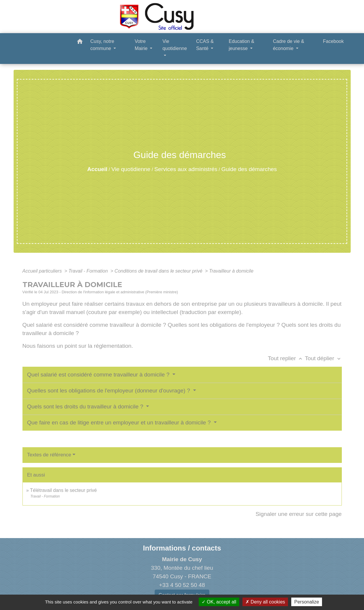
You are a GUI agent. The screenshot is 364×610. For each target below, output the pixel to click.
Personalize (307, 602)
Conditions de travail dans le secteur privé (159, 271)
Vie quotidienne (131, 169)
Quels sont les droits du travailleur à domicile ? (86, 407)
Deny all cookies (265, 602)
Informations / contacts (182, 548)
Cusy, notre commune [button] (102, 45)
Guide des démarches (249, 169)
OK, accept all (219, 602)
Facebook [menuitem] (333, 41)
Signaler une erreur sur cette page (299, 514)
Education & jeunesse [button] (242, 45)
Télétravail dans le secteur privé (64, 490)
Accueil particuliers (43, 271)
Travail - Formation (89, 271)
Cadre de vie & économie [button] (289, 45)
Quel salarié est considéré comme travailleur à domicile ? (99, 375)
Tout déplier (323, 358)
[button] (80, 42)
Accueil (97, 169)
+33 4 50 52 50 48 (182, 585)
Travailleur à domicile (231, 271)
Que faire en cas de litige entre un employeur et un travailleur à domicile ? (120, 423)
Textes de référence (49, 455)
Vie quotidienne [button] (175, 45)
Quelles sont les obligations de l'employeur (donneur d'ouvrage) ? (109, 391)
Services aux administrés (186, 169)
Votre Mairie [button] (142, 45)
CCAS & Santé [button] (205, 45)
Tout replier (286, 358)
